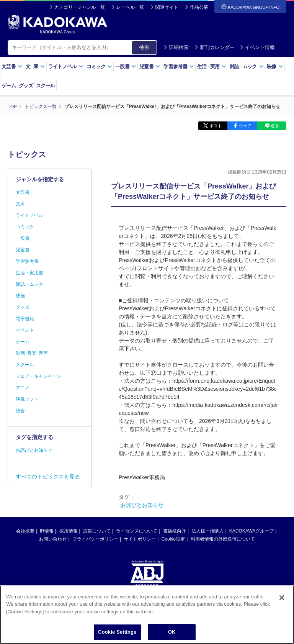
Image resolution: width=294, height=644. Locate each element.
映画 (20, 296)
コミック (99, 66)
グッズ (26, 86)
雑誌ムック (247, 66)
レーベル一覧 (130, 7)
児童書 (150, 66)
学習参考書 (179, 66)
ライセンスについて (137, 531)
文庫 (20, 204)
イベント (25, 330)
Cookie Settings (117, 633)
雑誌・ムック (29, 284)
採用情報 (69, 531)
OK (172, 633)
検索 (144, 47)
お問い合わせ (53, 539)
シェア (245, 126)
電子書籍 (25, 319)
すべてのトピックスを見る (48, 477)
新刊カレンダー (215, 47)
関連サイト (167, 7)
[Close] (282, 598)
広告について (97, 531)
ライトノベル (66, 66)
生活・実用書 (29, 273)
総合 (20, 411)
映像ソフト (27, 399)
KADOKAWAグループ (252, 531)
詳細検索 (176, 47)
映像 (275, 66)
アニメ (23, 388)
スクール (45, 86)
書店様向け (175, 531)
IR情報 (47, 531)
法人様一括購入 (207, 531)
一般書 (126, 66)
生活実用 (212, 66)
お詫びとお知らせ (142, 505)
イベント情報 (257, 47)
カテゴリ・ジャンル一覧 (80, 7)
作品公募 (199, 7)
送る (275, 126)
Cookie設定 (173, 539)
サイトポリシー (140, 539)
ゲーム (9, 86)
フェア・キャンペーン (39, 376)
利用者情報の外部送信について (223, 539)
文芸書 (12, 66)
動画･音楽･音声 (32, 353)
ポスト (216, 126)
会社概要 (25, 531)
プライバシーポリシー (95, 539)
